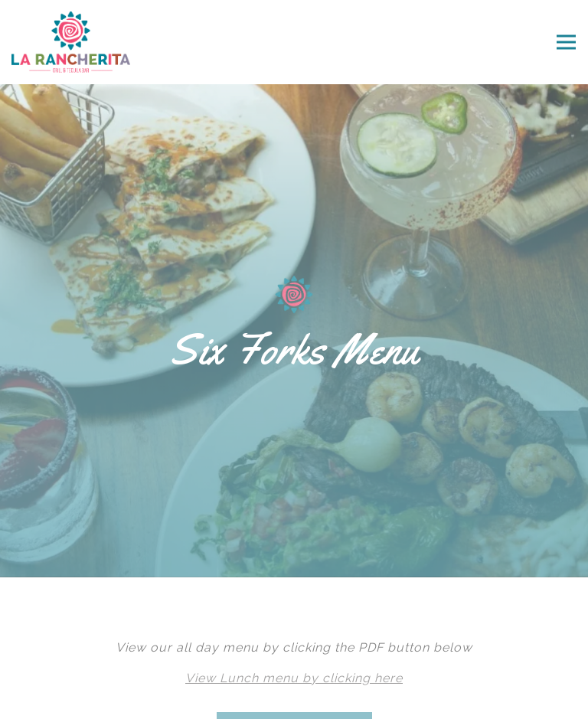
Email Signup (294, 696)
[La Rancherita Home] (90, 42)
